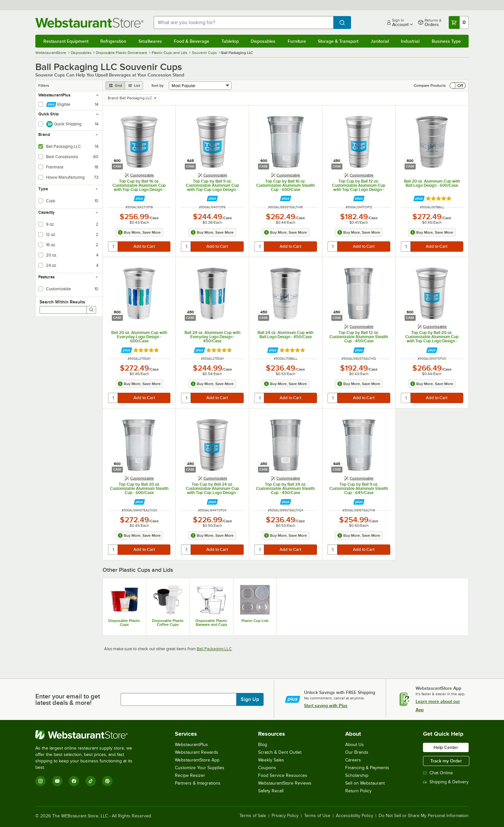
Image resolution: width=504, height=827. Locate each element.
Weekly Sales (271, 760)
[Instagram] (40, 781)
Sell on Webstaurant (365, 783)
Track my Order (446, 761)
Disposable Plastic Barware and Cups (211, 623)
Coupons (267, 768)
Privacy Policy (285, 816)
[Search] (91, 310)
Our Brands (357, 752)
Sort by (157, 85)
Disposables (263, 41)
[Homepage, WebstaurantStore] (89, 23)
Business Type (446, 41)
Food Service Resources (283, 775)
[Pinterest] (107, 781)
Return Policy (358, 791)
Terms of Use (317, 816)
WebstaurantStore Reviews (285, 783)
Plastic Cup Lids (255, 621)
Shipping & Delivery (446, 782)
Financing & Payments (367, 768)
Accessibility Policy (355, 816)
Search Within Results (62, 302)
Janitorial (380, 41)
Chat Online (438, 773)
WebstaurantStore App (197, 760)
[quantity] (113, 247)
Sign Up (250, 699)
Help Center (446, 747)
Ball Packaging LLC (214, 649)
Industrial (410, 41)
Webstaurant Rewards (197, 752)
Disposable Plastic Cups (124, 623)
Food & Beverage (192, 41)
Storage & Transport (338, 41)
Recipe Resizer (190, 775)
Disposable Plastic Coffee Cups (168, 623)
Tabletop (230, 41)
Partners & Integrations (198, 783)
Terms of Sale (253, 816)
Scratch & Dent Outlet (280, 752)
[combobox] (244, 22)
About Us (355, 745)
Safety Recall (271, 791)
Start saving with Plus (326, 706)
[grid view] (115, 85)
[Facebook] (74, 781)
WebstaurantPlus (191, 745)
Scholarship (357, 775)
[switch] (458, 85)
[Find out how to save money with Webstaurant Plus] (139, 198)
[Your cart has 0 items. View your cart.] (459, 22)
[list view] (134, 85)
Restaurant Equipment (66, 41)
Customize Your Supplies (200, 768)
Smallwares (150, 41)
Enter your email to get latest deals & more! (68, 699)
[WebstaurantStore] (88, 735)
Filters (44, 85)
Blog (263, 745)
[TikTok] (91, 781)
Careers (353, 760)
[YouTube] (57, 781)
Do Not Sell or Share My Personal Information (424, 816)
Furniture (297, 41)
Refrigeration (113, 41)
